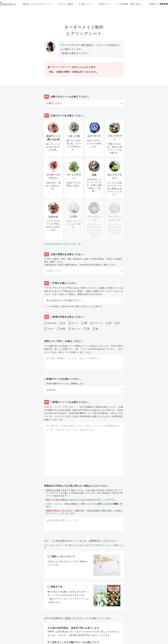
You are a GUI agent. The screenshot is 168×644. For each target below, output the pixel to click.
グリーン (96, 323)
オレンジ (75, 329)
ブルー (49, 329)
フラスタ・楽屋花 (65, 4)
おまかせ (51, 323)
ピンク (74, 323)
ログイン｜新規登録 (159, 4)
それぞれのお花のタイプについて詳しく (64, 244)
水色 (62, 329)
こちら (106, 504)
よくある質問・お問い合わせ (129, 4)
